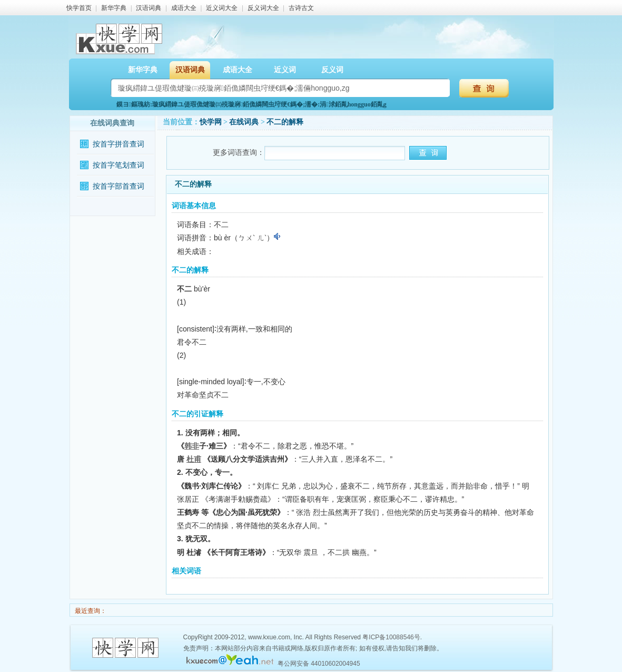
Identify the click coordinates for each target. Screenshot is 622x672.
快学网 (211, 122)
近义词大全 (222, 8)
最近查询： (90, 611)
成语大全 (184, 8)
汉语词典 (149, 8)
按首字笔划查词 (119, 165)
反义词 (332, 70)
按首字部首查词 (119, 186)
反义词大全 (263, 8)
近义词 (285, 70)
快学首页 (79, 8)
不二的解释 (285, 122)
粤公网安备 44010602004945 (319, 664)
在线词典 (244, 122)
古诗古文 (301, 8)
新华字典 (114, 8)
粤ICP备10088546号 (391, 637)
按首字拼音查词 (119, 144)
